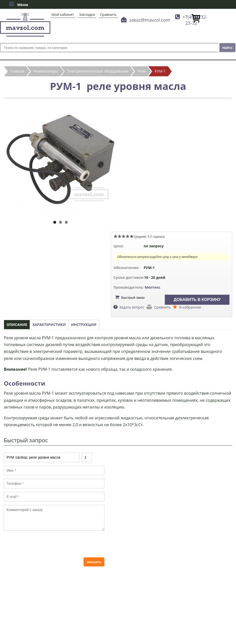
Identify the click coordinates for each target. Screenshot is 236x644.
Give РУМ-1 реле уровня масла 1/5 (115, 236)
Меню (18, 4)
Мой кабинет (63, 14)
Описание (17, 325)
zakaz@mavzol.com (150, 20)
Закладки (87, 14)
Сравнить (108, 14)
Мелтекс (152, 287)
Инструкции (84, 325)
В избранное (190, 307)
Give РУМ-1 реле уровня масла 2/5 (120, 236)
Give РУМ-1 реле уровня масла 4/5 (128, 236)
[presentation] (42, 544)
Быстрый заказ (133, 298)
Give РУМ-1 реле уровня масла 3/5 (124, 236)
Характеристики (49, 325)
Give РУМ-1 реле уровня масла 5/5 (132, 236)
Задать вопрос (132, 307)
